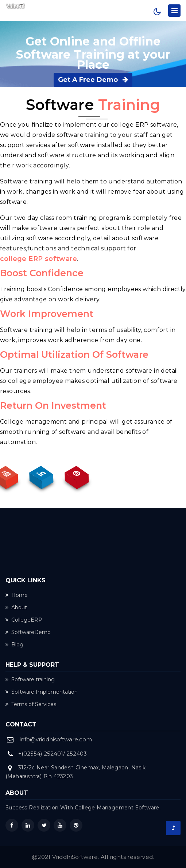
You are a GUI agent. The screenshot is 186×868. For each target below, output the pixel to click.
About (16, 607)
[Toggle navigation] (174, 11)
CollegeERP (24, 620)
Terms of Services (31, 704)
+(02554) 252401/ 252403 (53, 754)
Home (17, 595)
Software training (30, 679)
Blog (14, 645)
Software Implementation (42, 692)
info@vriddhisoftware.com (56, 739)
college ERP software (38, 259)
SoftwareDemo (28, 632)
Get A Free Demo (93, 80)
